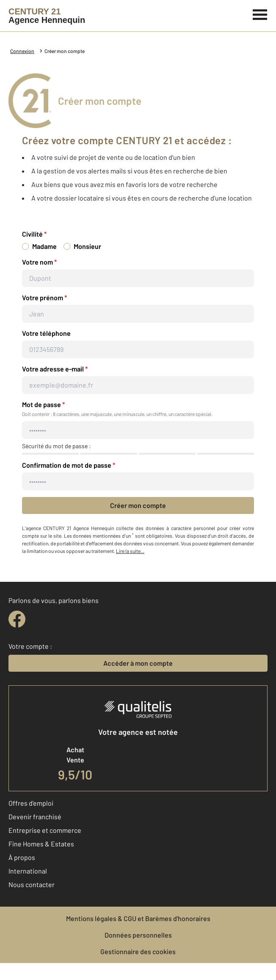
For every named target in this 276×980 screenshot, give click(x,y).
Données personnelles (138, 935)
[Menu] (260, 14)
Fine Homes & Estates (41, 844)
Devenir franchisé (35, 817)
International (28, 871)
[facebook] (17, 619)
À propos (22, 857)
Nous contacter (32, 884)
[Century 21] (47, 16)
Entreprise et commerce (45, 830)
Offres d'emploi (31, 803)
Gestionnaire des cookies (138, 951)
